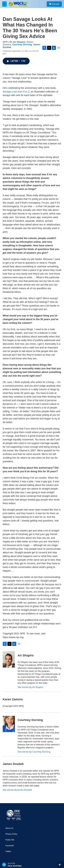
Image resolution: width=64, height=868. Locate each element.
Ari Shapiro (19, 42)
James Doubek (13, 764)
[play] (4, 865)
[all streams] (60, 865)
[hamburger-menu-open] (4, 4)
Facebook (10, 846)
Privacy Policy (11, 834)
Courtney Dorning (22, 45)
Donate (55, 4)
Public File (10, 840)
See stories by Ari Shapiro (30, 687)
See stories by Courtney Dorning (34, 752)
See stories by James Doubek (17, 790)
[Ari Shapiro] (9, 659)
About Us (9, 828)
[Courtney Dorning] (9, 724)
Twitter (8, 851)
